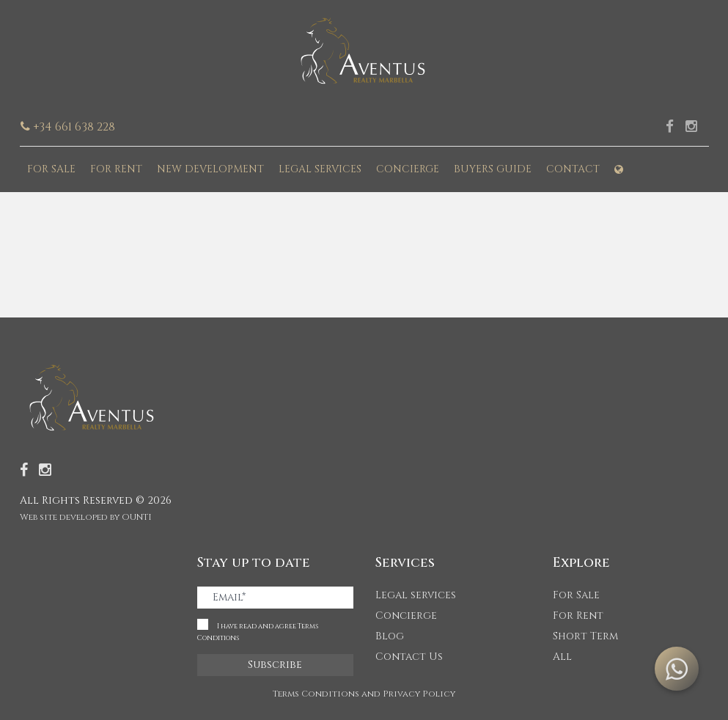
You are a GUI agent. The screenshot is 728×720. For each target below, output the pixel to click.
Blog (390, 636)
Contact (573, 169)
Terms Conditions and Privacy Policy (364, 694)
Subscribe (275, 665)
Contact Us (409, 657)
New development (210, 169)
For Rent (116, 169)
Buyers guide (493, 169)
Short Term (585, 636)
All (562, 657)
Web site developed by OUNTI (86, 517)
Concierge (408, 169)
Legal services (320, 169)
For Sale (51, 169)
